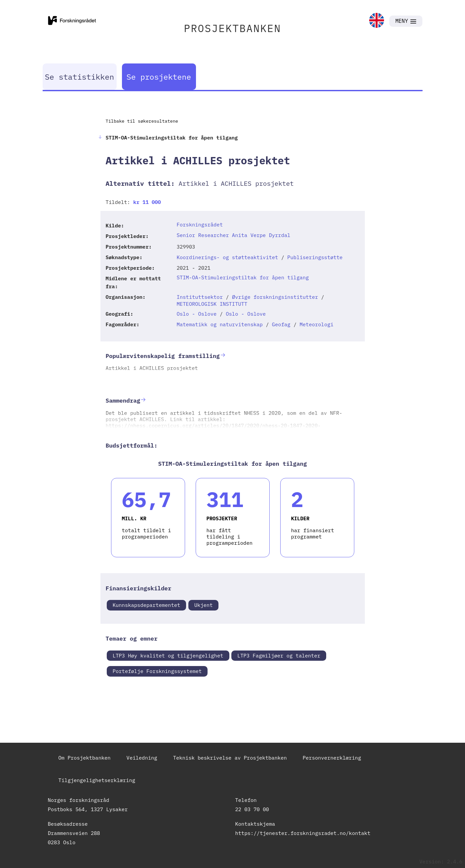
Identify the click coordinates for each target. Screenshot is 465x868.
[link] (377, 21)
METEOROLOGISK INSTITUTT (212, 304)
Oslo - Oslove (196, 314)
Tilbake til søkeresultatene (142, 121)
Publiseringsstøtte (315, 257)
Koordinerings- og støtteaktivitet (227, 257)
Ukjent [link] (204, 605)
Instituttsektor (200, 297)
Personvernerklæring (332, 758)
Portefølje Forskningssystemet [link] (157, 671)
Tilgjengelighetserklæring (97, 780)
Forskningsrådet (200, 224)
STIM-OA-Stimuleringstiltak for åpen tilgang (243, 277)
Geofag (281, 324)
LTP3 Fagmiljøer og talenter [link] (279, 655)
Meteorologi (316, 324)
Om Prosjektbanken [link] (85, 758)
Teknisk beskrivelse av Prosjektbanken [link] (230, 758)
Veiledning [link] (142, 758)
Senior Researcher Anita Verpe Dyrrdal (233, 235)
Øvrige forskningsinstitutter (275, 297)
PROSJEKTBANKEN (233, 28)
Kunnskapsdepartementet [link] (147, 605)
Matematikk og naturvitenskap (219, 324)
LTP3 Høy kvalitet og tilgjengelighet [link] (168, 655)
